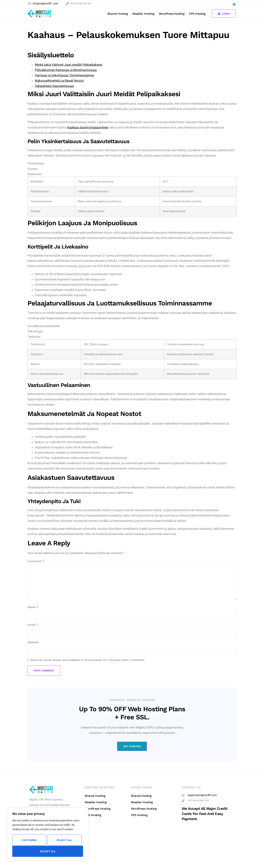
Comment (36, 561)
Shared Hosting (118, 14)
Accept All (48, 851)
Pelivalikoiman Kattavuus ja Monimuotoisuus (66, 70)
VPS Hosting (197, 14)
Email (33, 625)
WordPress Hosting (172, 14)
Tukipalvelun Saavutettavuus (54, 86)
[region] (48, 834)
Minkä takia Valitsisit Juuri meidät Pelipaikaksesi (69, 65)
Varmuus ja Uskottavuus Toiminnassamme (64, 75)
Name (33, 607)
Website (33, 642)
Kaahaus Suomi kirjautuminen (88, 127)
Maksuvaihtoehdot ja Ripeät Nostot (59, 81)
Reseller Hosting (143, 14)
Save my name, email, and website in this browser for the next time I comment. (88, 660)
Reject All (65, 840)
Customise (29, 840)
